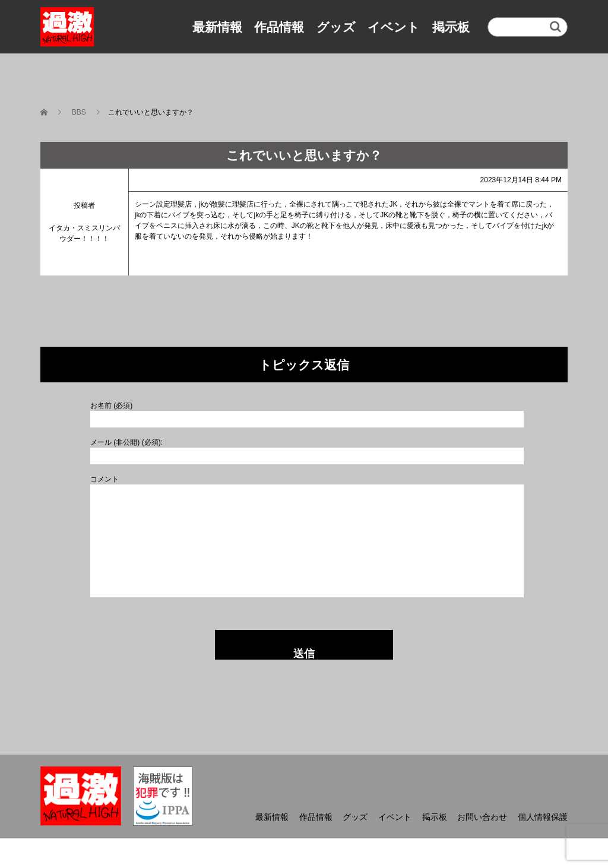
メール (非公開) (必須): (126, 442)
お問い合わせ (482, 817)
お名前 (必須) (111, 406)
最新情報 (217, 27)
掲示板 (451, 27)
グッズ (336, 27)
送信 (304, 654)
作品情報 (279, 27)
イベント (394, 27)
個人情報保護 (543, 817)
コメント (104, 479)
